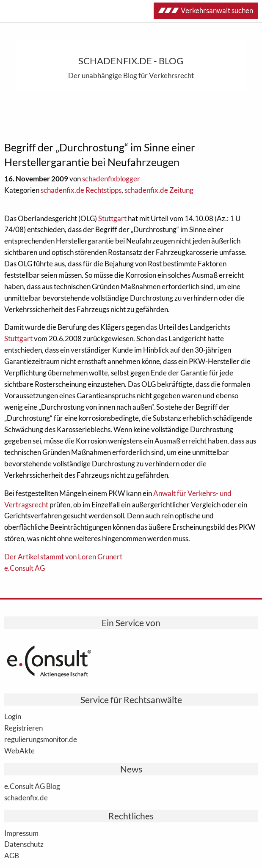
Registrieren (23, 728)
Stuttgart (112, 218)
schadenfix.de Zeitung (159, 190)
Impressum (21, 833)
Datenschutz (24, 844)
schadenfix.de (26, 797)
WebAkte (19, 750)
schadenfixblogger (111, 179)
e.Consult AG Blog (32, 786)
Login (13, 716)
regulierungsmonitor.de (41, 739)
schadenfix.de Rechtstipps (81, 190)
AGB (12, 855)
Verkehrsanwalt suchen (206, 10)
